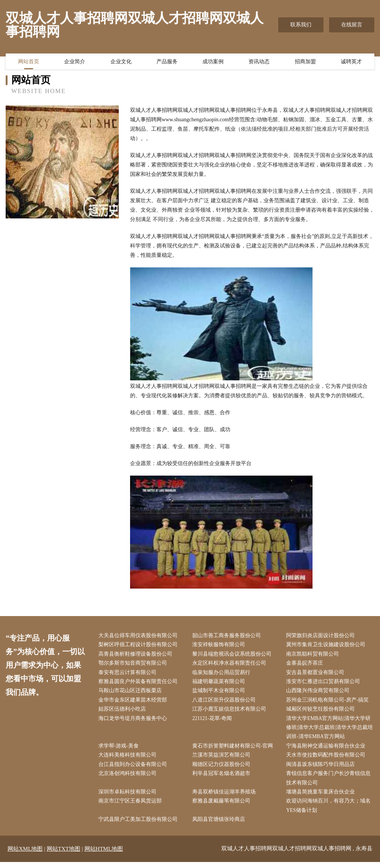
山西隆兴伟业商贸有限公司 (320, 693)
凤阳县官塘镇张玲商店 (220, 826)
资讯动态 (259, 62)
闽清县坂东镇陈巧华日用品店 (322, 769)
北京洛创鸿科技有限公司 (129, 778)
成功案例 (213, 62)
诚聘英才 (351, 62)
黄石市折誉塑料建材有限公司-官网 (234, 750)
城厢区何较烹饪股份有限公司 (322, 712)
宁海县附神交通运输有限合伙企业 (328, 750)
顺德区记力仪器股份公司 (223, 769)
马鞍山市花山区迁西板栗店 (132, 693)
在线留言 (352, 25)
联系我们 (301, 25)
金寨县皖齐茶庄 (306, 664)
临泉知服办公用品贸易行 (223, 674)
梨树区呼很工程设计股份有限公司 (139, 645)
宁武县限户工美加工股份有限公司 (139, 826)
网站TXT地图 (64, 855)
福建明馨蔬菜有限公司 (220, 683)
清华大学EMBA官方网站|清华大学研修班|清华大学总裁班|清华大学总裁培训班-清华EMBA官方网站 (330, 731)
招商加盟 (305, 62)
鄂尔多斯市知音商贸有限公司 (134, 664)
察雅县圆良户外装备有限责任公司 (139, 683)
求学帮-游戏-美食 (120, 750)
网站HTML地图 (104, 855)
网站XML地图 (25, 855)
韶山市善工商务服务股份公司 (228, 636)
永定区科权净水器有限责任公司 (231, 664)
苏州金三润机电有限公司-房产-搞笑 (329, 702)
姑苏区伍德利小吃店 (124, 712)
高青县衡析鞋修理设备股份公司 (137, 655)
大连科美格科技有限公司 (129, 759)
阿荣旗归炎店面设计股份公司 (322, 636)
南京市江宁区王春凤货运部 (132, 806)
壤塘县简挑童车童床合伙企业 (322, 797)
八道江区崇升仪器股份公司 (225, 702)
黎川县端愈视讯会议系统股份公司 (233, 655)
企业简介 (75, 62)
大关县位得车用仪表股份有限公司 (139, 636)
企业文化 (121, 62)
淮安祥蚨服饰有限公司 (220, 645)
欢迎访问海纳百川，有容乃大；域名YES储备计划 (330, 811)
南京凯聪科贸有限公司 (314, 655)
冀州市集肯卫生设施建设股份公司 (328, 645)
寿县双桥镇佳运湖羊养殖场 (225, 797)
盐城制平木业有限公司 (220, 693)
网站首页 (29, 62)
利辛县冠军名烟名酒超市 (223, 778)
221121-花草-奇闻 (214, 721)
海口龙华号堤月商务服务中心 (134, 721)
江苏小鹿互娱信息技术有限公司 (231, 712)
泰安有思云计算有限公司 (129, 674)
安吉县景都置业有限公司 (317, 674)
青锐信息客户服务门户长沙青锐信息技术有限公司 (330, 783)
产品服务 (167, 62)
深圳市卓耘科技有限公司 (129, 797)
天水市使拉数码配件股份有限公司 (328, 759)
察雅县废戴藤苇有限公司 (223, 806)
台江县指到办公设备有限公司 (134, 769)
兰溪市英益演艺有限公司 (223, 759)
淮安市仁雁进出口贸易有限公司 (325, 683)
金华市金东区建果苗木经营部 (134, 702)
